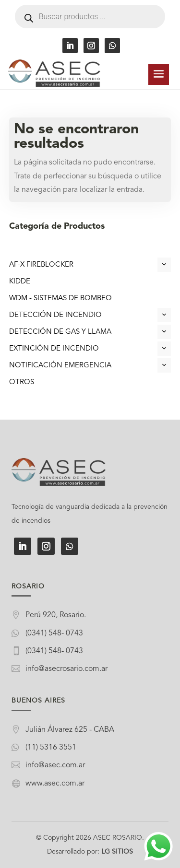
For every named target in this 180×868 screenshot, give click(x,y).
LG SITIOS (117, 852)
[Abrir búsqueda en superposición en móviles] (90, 17)
